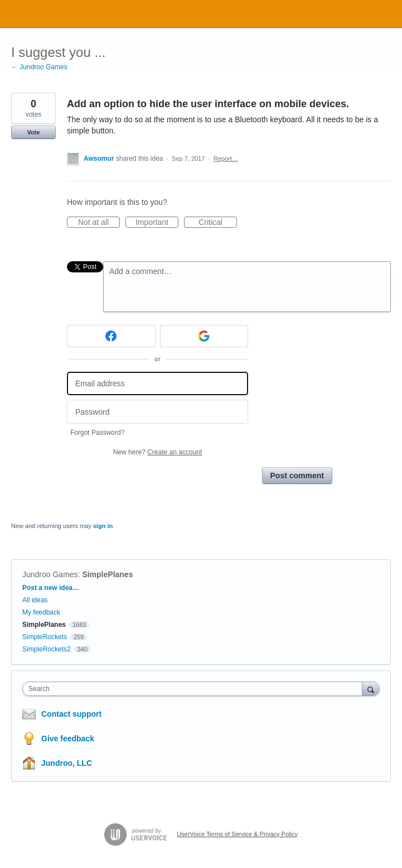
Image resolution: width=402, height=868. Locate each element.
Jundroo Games (50, 574)
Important (157, 223)
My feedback (41, 612)
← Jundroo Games (39, 67)
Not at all (99, 223)
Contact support (71, 714)
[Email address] (158, 384)
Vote (33, 132)
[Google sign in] (204, 336)
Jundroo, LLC (67, 763)
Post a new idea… (51, 588)
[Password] (158, 412)
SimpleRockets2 (47, 649)
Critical (218, 223)
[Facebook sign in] (111, 336)
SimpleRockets (45, 637)
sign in (103, 526)
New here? (158, 452)
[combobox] (195, 689)
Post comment (297, 476)
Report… (226, 159)
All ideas (35, 600)
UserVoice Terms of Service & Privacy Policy (237, 834)
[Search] (371, 689)
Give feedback (68, 738)
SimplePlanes (107, 574)
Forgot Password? (97, 433)
